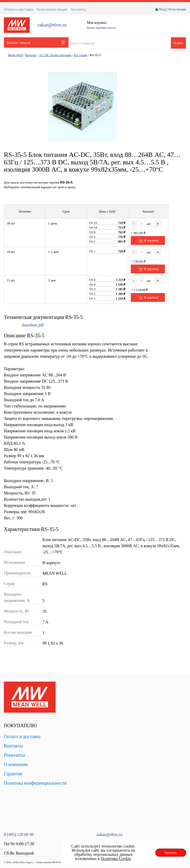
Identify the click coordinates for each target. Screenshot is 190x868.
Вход (162, 9)
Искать (178, 43)
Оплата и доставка (18, 9)
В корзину (148, 241)
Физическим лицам (52, 9)
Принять (171, 853)
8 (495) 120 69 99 (19, 834)
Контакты (78, 9)
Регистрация (177, 9)
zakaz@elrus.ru (52, 25)
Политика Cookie (116, 859)
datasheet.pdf (33, 325)
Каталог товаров (36, 43)
